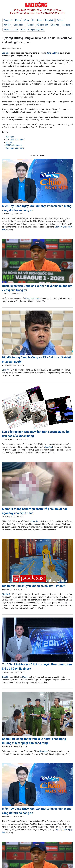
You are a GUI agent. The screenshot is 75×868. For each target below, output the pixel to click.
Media (18, 20)
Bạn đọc (7, 25)
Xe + (23, 30)
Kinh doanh (37, 20)
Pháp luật (49, 20)
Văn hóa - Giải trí (11, 30)
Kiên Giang (44, 751)
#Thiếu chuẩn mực (14, 145)
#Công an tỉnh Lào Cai (15, 140)
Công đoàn (19, 25)
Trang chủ (8, 20)
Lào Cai (5, 53)
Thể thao (66, 25)
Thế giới (30, 25)
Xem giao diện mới (36, 30)
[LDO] (37, 182)
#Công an (10, 137)
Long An (6, 370)
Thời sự (60, 20)
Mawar (25, 677)
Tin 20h (5, 677)
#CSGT (9, 142)
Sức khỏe (55, 25)
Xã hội (26, 20)
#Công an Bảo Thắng (15, 148)
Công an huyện (53, 53)
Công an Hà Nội (32, 298)
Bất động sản (42, 25)
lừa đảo (48, 447)
